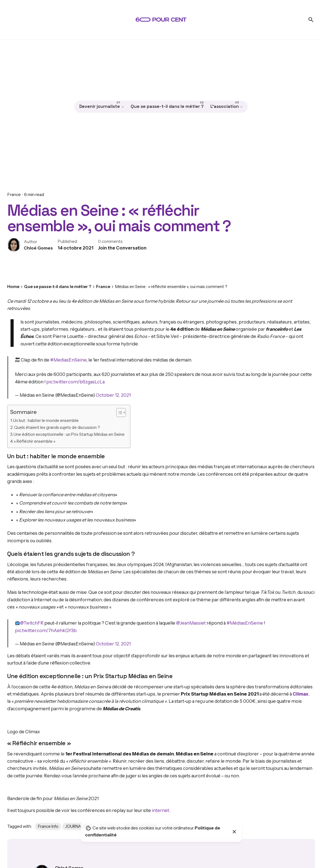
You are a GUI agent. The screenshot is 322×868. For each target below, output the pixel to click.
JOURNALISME (79, 826)
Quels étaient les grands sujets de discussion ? (57, 427)
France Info (48, 826)
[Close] (235, 832)
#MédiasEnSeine (245, 623)
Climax (301, 694)
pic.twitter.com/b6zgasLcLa (75, 382)
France (14, 194)
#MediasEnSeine (68, 360)
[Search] (311, 20)
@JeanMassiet (191, 623)
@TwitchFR (32, 623)
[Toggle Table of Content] (118, 413)
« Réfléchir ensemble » (35, 441)
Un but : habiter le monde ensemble (46, 421)
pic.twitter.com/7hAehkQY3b (46, 630)
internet (160, 810)
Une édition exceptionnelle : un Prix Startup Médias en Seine (69, 434)
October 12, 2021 (113, 395)
